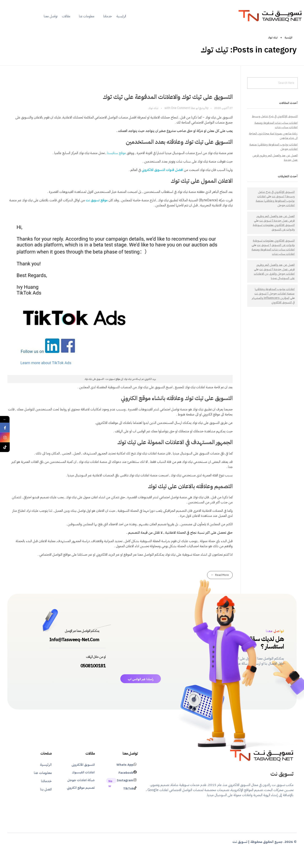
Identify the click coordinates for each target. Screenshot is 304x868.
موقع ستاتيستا (116, 153)
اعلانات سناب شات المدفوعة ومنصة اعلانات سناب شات (276, 125)
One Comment (180, 108)
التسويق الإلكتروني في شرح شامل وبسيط (275, 116)
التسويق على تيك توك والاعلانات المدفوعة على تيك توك (168, 97)
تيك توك (153, 108)
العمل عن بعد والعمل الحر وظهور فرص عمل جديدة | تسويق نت (276, 218)
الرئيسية (288, 38)
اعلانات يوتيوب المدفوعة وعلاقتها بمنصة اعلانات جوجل (275, 201)
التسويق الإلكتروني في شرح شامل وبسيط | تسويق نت (276, 194)
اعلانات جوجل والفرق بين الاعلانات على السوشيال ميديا (274, 276)
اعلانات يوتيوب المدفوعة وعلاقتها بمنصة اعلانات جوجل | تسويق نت (275, 291)
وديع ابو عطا (197, 108)
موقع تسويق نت (97, 200)
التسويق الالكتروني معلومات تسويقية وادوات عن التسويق (274, 227)
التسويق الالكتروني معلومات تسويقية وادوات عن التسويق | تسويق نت (274, 243)
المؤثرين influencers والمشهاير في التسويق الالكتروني (273, 300)
